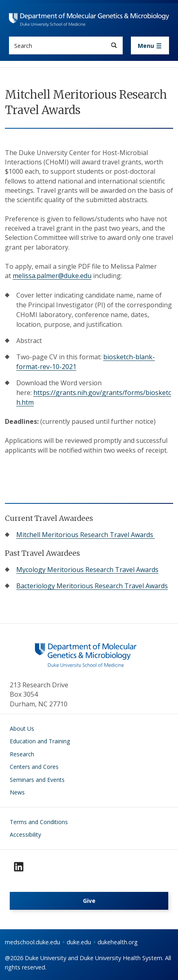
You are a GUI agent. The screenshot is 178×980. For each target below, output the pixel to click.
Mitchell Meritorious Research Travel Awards (86, 535)
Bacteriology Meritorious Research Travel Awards (92, 586)
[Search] (114, 45)
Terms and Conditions (39, 822)
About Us (22, 729)
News (17, 792)
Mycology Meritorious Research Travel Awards (87, 570)
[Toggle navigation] (150, 45)
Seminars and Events (37, 780)
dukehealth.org (118, 942)
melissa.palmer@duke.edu (52, 276)
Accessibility (25, 834)
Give (89, 901)
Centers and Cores (34, 767)
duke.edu (79, 942)
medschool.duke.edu (33, 942)
